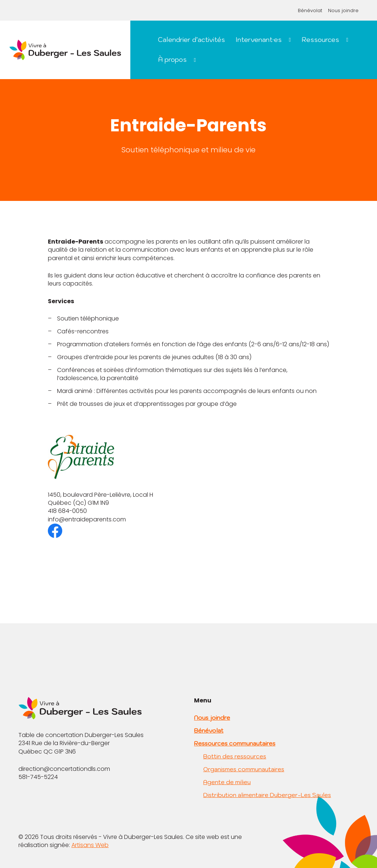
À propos (172, 59)
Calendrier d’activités (191, 40)
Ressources (320, 40)
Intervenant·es (259, 40)
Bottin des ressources (235, 756)
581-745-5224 (38, 777)
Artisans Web (90, 845)
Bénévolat (310, 10)
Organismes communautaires (244, 769)
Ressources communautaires (235, 743)
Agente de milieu (227, 782)
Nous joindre (343, 10)
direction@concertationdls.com (64, 769)
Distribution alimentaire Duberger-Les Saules (267, 795)
